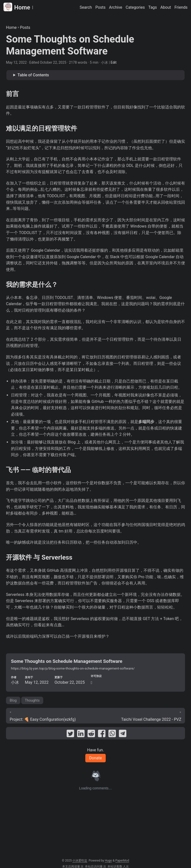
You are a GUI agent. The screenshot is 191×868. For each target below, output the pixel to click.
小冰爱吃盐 (80, 861)
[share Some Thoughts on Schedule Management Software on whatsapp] (112, 734)
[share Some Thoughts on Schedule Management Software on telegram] (123, 734)
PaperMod (122, 861)
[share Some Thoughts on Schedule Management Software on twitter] (70, 734)
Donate (96, 758)
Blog (13, 700)
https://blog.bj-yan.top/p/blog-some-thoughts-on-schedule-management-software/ (73, 668)
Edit (114, 62)
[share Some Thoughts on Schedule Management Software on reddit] (91, 734)
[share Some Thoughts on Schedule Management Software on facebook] (102, 734)
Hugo (108, 861)
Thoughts (32, 700)
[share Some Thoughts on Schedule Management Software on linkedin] (81, 734)
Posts (25, 27)
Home (17, 7)
